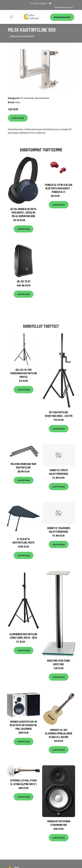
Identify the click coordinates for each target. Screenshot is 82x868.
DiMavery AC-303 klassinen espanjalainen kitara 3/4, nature (59, 733)
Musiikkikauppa (62, 17)
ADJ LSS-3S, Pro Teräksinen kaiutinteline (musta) (24, 373)
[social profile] (50, 3)
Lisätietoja (18, 118)
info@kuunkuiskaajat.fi (64, 7)
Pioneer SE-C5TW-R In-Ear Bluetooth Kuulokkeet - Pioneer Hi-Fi (59, 188)
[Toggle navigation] (11, 17)
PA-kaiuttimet (27, 98)
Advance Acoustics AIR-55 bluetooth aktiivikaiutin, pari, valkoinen (24, 725)
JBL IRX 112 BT (24, 281)
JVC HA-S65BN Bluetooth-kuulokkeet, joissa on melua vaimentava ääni (23, 212)
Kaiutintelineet (42, 98)
